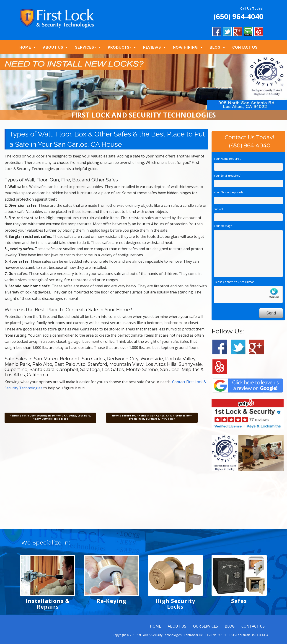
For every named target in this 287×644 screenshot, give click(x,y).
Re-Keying (111, 601)
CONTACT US (245, 47)
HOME (25, 47)
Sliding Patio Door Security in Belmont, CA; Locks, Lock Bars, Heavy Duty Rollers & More (50, 417)
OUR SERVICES (206, 626)
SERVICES (84, 47)
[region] (143, 87)
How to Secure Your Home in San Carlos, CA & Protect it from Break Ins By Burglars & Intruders (152, 417)
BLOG (215, 47)
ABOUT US (53, 47)
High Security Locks (175, 604)
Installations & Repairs (48, 604)
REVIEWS (152, 47)
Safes (239, 601)
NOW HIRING (185, 47)
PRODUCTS (119, 47)
